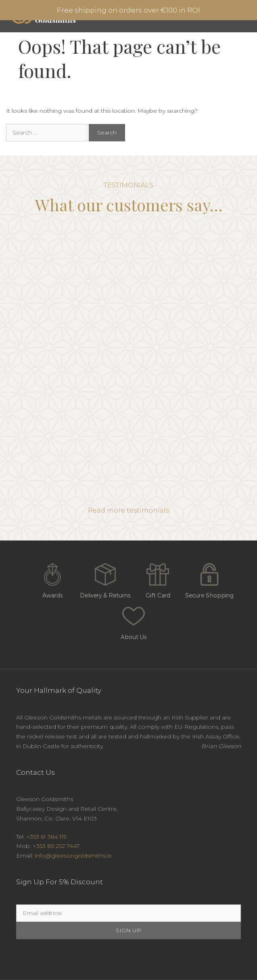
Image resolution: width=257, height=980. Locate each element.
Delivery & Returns (105, 579)
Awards (52, 579)
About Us (134, 620)
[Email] (128, 913)
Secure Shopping (209, 579)
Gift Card (158, 579)
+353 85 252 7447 (56, 846)
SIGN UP (128, 930)
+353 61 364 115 (46, 837)
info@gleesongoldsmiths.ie (73, 856)
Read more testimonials (128, 510)
